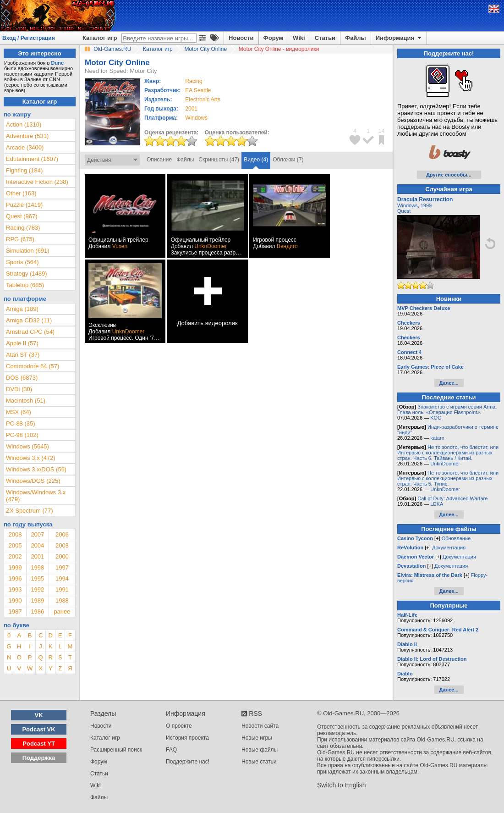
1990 (15, 600)
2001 (191, 109)
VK (39, 715)
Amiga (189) (22, 309)
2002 (15, 556)
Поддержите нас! (188, 762)
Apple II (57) (22, 343)
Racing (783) (23, 228)
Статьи (325, 38)
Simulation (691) (28, 251)
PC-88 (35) (21, 423)
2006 (62, 534)
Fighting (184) (24, 170)
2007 (37, 534)
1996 (15, 578)
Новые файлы (260, 750)
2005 (15, 545)
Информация (399, 38)
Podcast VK (38, 729)
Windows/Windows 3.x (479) (36, 496)
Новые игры (257, 738)
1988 (62, 600)
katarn (437, 438)
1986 (37, 611)
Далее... (449, 383)
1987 (15, 611)
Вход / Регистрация (29, 38)
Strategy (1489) (27, 274)
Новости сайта (260, 726)
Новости (241, 38)
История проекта (187, 738)
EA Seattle (198, 90)
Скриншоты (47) (219, 160)
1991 (62, 589)
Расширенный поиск (116, 750)
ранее (62, 611)
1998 (37, 567)
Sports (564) (22, 262)
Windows (408, 205)
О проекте (179, 726)
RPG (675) (20, 239)
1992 (37, 589)
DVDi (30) (19, 389)
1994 (62, 578)
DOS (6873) (22, 378)
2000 (62, 556)
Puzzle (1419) (24, 205)
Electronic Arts (203, 100)
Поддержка (39, 758)
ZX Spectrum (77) (30, 511)
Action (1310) (24, 124)
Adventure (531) (27, 136)
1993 (15, 589)
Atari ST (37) (23, 355)
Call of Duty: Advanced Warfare (452, 498)
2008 (15, 534)
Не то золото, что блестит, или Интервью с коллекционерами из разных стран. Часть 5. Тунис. (448, 478)
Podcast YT (39, 744)
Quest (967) (22, 216)
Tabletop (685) (25, 285)
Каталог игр (100, 38)
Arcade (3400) (25, 147)
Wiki (299, 38)
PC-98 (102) (22, 435)
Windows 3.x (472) (31, 458)
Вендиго (287, 246)
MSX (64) (19, 412)
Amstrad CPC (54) (30, 332)
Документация (449, 548)
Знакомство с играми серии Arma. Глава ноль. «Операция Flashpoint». (447, 409)
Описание (159, 160)
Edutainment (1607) (32, 159)
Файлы (356, 38)
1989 (37, 600)
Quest (404, 211)
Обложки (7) (288, 160)
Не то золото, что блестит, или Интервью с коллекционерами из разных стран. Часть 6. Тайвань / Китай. (448, 453)
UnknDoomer (211, 246)
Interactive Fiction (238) (37, 182)
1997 (62, 567)
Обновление (456, 538)
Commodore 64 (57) (33, 366)
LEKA (437, 504)
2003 (62, 545)
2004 (37, 545)
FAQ (171, 750)
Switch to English (342, 785)
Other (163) (21, 193)
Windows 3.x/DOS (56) (36, 469)
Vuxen (120, 246)
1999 (15, 567)
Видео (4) (256, 160)
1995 (37, 578)
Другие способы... (449, 175)
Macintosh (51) (26, 401)
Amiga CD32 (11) (29, 320)
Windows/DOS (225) (33, 481)
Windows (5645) (27, 446)
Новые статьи (259, 762)
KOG (436, 418)
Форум (273, 38)
